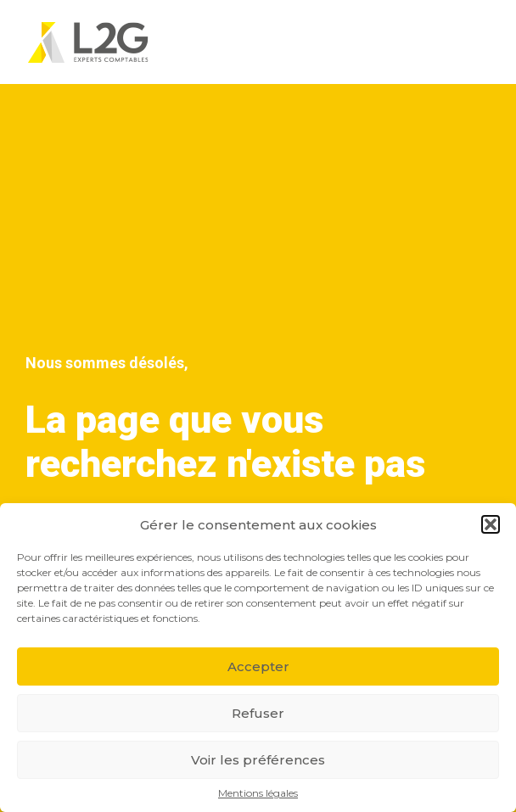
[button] (491, 524)
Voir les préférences (258, 760)
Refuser (258, 713)
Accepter (258, 666)
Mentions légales (258, 793)
